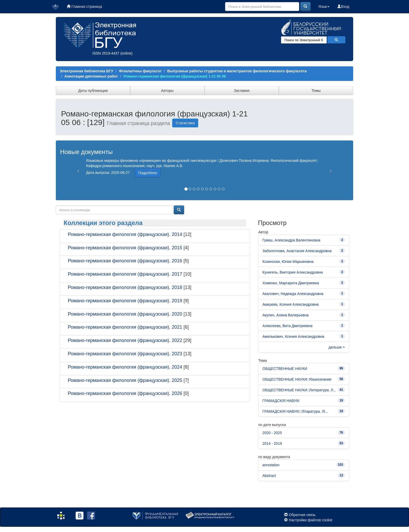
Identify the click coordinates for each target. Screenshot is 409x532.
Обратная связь (302, 515)
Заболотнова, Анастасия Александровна (297, 251)
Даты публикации (93, 91)
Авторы (167, 91)
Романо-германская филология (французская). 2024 (125, 367)
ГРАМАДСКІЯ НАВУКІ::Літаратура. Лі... (295, 411)
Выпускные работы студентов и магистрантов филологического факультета (237, 71)
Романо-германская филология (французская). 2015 (125, 248)
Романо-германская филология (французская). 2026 (125, 393)
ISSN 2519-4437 (106, 53)
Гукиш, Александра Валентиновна (291, 240)
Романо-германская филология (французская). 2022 (125, 340)
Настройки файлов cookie (311, 520)
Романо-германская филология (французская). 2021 (125, 327)
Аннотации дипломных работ (91, 76)
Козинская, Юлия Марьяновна (288, 262)
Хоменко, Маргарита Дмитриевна (291, 283)
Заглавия (242, 91)
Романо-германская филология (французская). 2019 (125, 301)
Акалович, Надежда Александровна (293, 294)
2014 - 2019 (272, 444)
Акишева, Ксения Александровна (291, 304)
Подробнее (148, 173)
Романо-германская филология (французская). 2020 (125, 314)
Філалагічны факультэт (140, 71)
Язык (324, 7)
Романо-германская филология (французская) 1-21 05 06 (175, 76)
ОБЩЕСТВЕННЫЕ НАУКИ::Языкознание (297, 379)
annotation (271, 465)
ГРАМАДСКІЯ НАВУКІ (281, 401)
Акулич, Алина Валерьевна (285, 315)
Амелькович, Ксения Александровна (293, 336)
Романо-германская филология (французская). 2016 (125, 261)
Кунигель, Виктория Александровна (293, 272)
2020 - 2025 (272, 433)
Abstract (269, 476)
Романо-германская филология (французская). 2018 (125, 287)
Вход (343, 7)
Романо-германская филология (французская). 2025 (125, 380)
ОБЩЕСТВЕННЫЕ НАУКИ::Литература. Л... (299, 390)
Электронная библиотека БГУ (86, 71)
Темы (316, 91)
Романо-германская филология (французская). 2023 (125, 354)
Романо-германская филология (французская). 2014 (125, 234)
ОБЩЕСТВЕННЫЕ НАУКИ (285, 369)
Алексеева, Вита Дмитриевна (287, 326)
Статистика (185, 123)
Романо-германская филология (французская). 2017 (125, 274)
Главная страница (84, 7)
